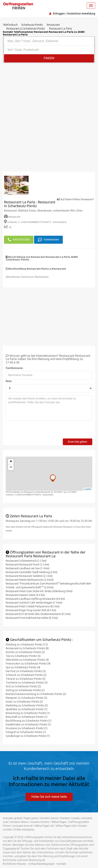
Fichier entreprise (24, 830)
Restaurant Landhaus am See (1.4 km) (28, 568)
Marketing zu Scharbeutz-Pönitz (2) (27, 705)
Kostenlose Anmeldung (81, 14)
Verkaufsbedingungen (41, 864)
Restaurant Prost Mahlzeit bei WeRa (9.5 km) (32, 618)
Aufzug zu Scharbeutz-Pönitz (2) (25, 690)
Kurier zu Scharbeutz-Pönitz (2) (24, 702)
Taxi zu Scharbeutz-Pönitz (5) (23, 656)
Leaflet (88, 489)
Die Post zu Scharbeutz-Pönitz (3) (26, 671)
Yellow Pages (59, 822)
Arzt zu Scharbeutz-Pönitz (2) (23, 686)
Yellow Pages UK (44, 826)
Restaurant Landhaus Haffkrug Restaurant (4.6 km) (35, 599)
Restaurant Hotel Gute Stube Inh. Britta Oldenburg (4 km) (39, 591)
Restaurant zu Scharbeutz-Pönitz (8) (27, 648)
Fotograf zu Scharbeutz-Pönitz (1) (26, 732)
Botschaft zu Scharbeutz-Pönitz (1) (27, 717)
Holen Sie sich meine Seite (49, 797)
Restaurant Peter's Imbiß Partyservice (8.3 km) (33, 606)
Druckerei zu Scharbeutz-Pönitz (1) (27, 728)
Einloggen (59, 14)
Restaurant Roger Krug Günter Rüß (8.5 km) (31, 610)
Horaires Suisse (49, 818)
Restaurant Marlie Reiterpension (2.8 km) (30, 580)
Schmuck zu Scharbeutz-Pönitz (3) (26, 675)
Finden (49, 58)
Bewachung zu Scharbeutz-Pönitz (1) (28, 713)
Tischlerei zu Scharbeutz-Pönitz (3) (27, 683)
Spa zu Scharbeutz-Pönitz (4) (23, 667)
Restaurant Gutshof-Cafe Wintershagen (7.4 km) (34, 603)
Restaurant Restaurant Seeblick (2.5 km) (29, 576)
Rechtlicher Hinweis (14, 864)
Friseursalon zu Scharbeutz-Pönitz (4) (28, 664)
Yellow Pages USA (66, 826)
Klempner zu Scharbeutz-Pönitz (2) (26, 698)
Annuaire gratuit (12, 818)
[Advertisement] (49, 92)
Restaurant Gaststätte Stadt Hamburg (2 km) (31, 572)
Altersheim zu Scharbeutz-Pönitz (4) (27, 660)
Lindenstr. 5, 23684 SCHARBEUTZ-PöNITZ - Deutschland (35, 222)
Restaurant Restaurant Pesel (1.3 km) (27, 565)
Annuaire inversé (23, 826)
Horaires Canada (70, 818)
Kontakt (61, 864)
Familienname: (15, 368)
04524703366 (19, 240)
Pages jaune (31, 818)
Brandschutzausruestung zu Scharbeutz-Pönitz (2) (36, 694)
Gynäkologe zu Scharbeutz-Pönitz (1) (28, 736)
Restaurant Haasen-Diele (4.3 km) (25, 595)
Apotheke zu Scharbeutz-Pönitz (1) (27, 709)
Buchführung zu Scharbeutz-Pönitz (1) (29, 721)
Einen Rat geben (78, 442)
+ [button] (11, 462)
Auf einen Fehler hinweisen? (75, 199)
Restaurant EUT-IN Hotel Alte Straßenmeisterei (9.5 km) (38, 614)
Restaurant (12, 217)
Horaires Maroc (19, 822)
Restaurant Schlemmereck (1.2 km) (26, 561)
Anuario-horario (40, 822)
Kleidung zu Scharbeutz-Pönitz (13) (27, 644)
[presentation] (35, 431)
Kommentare (48, 240)
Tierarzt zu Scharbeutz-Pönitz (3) (25, 679)
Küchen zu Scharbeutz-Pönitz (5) (25, 652)
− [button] (11, 467)
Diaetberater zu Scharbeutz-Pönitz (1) (28, 724)
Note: (9, 381)
